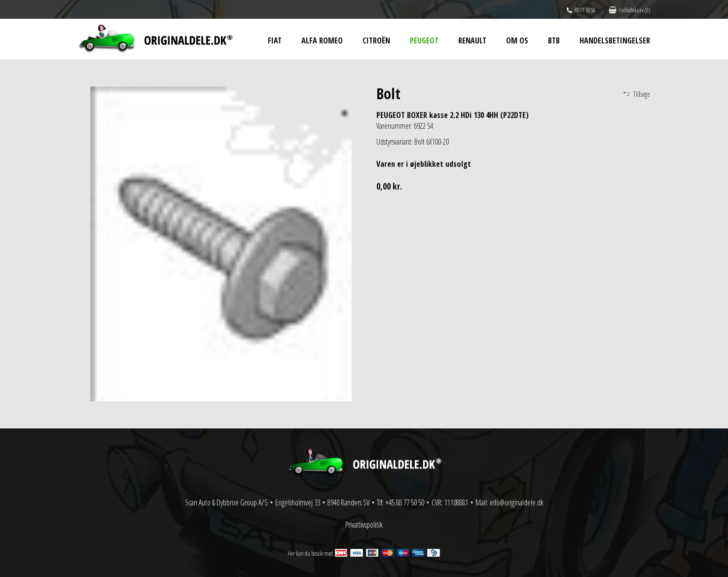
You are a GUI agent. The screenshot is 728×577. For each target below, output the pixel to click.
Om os (517, 40)
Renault (472, 40)
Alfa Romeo (322, 40)
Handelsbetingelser (615, 40)
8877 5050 (581, 10)
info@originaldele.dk (517, 502)
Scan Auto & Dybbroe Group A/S (226, 502)
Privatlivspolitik (364, 525)
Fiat (275, 40)
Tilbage (642, 94)
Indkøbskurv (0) (629, 10)
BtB (554, 40)
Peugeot (424, 40)
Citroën (376, 40)
